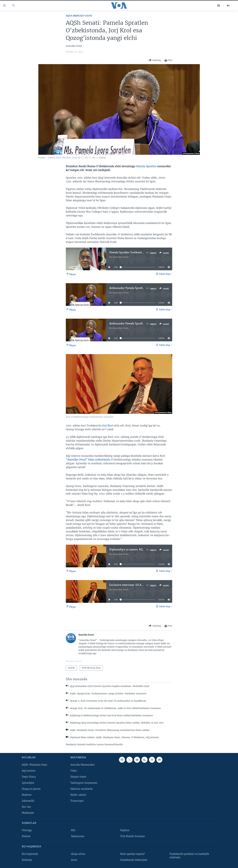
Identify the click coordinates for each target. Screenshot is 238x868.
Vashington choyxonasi (84, 783)
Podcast (26, 836)
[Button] (155, 60)
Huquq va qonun (31, 789)
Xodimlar (27, 860)
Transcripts (77, 801)
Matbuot (27, 795)
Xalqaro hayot (78, 777)
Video (74, 771)
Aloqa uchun (78, 854)
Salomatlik (28, 801)
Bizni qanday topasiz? (133, 854)
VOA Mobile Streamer (133, 836)
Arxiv (74, 860)
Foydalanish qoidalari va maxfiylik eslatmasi (189, 856)
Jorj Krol (107, 425)
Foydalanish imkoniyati (134, 860)
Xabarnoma (78, 836)
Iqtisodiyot (28, 783)
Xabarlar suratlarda (81, 789)
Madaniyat (28, 813)
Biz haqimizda (30, 854)
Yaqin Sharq (29, 777)
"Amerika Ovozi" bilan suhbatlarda (88, 460)
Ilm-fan (26, 807)
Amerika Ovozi (121, 257)
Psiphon (125, 830)
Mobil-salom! (78, 795)
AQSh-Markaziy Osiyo (79, 16)
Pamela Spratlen (146, 166)
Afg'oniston (29, 771)
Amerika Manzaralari (83, 765)
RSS (73, 830)
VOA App (27, 830)
